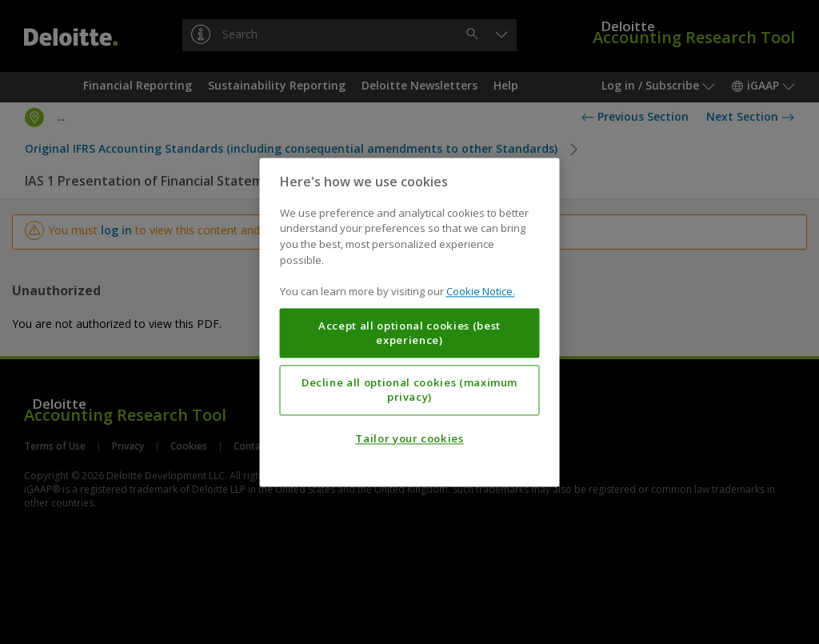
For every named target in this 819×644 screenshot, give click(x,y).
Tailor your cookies (409, 438)
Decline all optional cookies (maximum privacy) (409, 390)
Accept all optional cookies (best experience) (409, 333)
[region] (410, 322)
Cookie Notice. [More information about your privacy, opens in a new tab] (481, 291)
